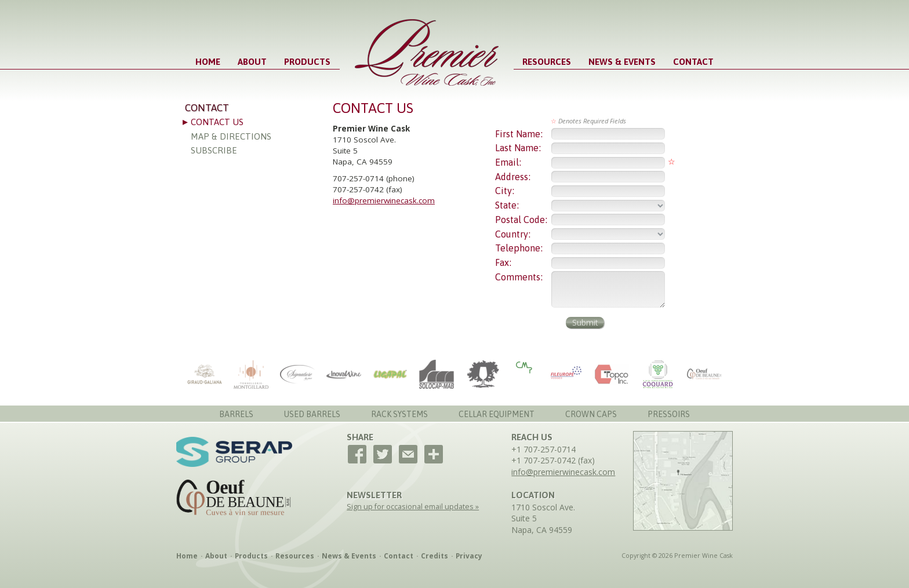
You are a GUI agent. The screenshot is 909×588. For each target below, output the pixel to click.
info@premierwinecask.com (384, 200)
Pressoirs (669, 414)
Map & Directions (231, 136)
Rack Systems (399, 414)
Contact (693, 62)
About (252, 62)
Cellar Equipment (497, 414)
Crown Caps (591, 414)
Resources (547, 62)
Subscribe (214, 150)
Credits (434, 556)
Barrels (236, 414)
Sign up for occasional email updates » (413, 507)
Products (307, 62)
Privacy (469, 556)
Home (208, 62)
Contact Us (217, 122)
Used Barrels (312, 414)
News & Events (622, 62)
